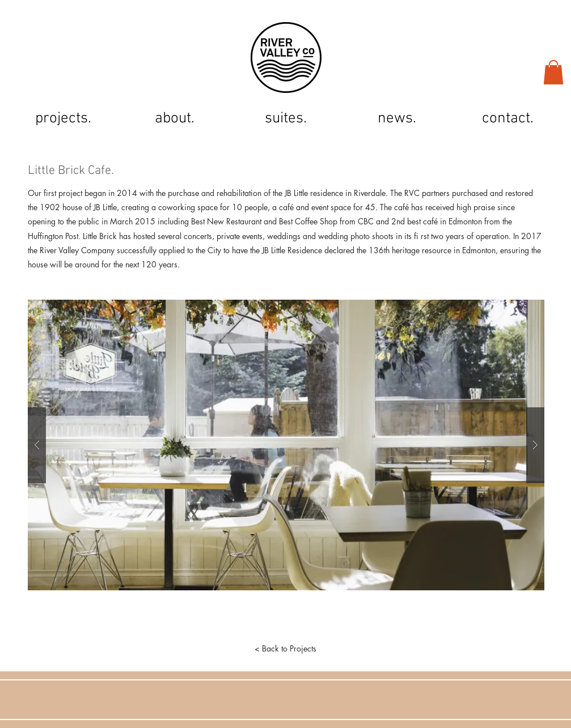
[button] (553, 72)
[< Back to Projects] (286, 649)
